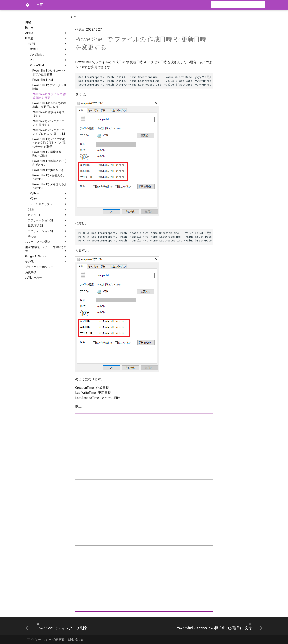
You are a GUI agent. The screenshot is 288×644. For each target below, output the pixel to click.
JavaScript (49, 55)
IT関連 (46, 38)
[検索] (242, 5)
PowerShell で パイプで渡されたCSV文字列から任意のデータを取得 (49, 143)
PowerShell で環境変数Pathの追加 (47, 154)
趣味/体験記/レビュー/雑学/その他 (46, 249)
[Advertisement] (242, 40)
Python (49, 193)
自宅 (28, 22)
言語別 (47, 44)
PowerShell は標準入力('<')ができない (49, 163)
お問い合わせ (34, 278)
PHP (49, 60)
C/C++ (49, 49)
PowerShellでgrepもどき (48, 170)
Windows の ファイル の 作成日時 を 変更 (49, 96)
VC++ (49, 199)
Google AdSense (46, 256)
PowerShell (49, 65)
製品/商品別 (47, 226)
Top (73, 17)
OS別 (47, 209)
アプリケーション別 (47, 220)
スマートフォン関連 (46, 242)
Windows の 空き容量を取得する (48, 114)
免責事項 (31, 272)
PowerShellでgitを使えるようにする (50, 186)
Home (29, 28)
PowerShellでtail (43, 80)
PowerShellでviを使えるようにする (49, 177)
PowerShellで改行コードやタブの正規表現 (49, 72)
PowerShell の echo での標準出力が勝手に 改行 (49, 105)
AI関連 (46, 33)
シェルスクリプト (49, 204)
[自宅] (28, 5)
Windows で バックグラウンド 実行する (48, 123)
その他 (47, 236)
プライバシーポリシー (39, 267)
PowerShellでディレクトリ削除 (49, 87)
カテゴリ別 (47, 215)
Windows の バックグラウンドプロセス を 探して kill (49, 132)
